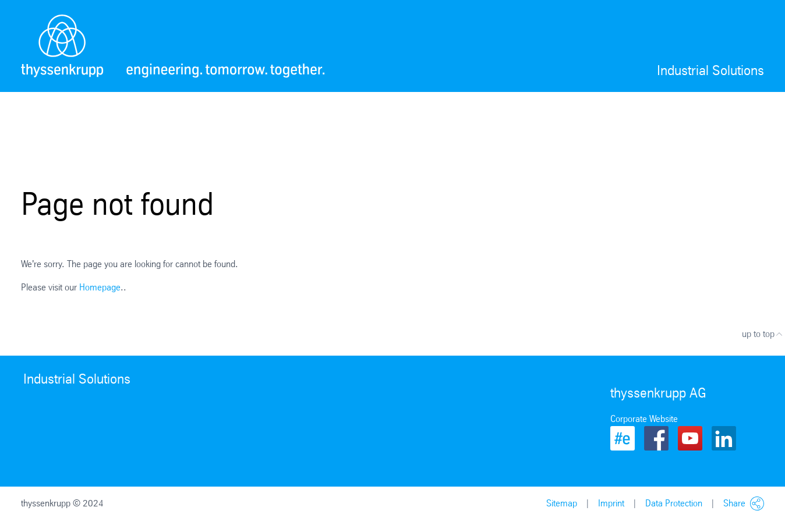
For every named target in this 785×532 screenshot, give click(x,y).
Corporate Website (644, 419)
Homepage (100, 287)
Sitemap (562, 503)
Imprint (611, 503)
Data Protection (674, 503)
